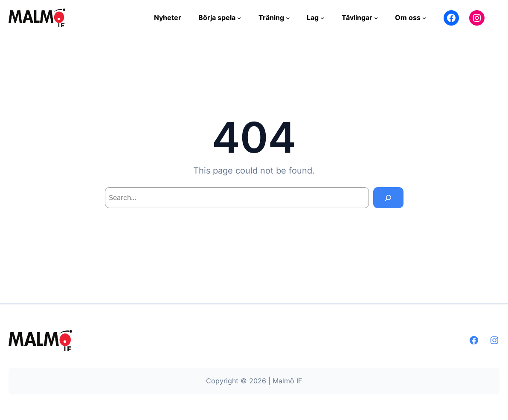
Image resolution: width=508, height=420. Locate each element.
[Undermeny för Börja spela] (239, 18)
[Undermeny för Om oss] (424, 18)
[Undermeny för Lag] (322, 18)
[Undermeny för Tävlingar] (376, 18)
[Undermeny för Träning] (288, 18)
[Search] (388, 198)
